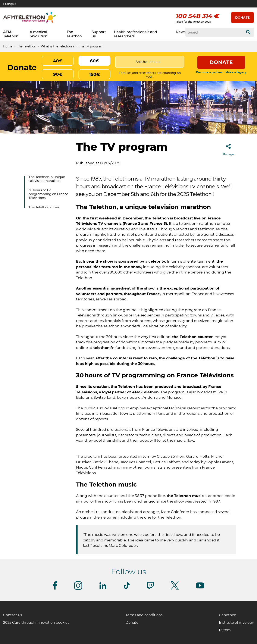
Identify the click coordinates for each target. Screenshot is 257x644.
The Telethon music (44, 207)
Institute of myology (236, 623)
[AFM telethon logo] (29, 22)
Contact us (13, 615)
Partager (229, 148)
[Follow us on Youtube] (200, 588)
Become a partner (209, 72)
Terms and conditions (144, 615)
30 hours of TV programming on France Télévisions (48, 194)
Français (10, 4)
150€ (94, 74)
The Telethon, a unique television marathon (47, 179)
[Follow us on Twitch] (150, 588)
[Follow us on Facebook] (55, 589)
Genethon (228, 615)
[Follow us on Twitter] (175, 589)
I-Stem (225, 630)
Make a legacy (236, 72)
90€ (58, 74)
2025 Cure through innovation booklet (36, 623)
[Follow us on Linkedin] (103, 588)
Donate (242, 18)
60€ (95, 61)
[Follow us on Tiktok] (127, 588)
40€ (58, 61)
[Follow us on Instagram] (78, 589)
